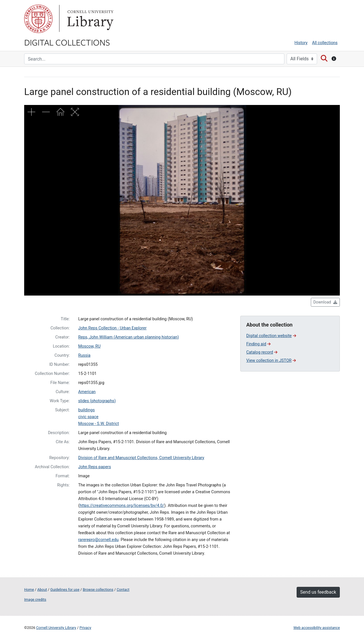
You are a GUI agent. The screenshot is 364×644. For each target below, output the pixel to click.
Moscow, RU (89, 346)
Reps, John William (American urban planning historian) (129, 337)
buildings (86, 410)
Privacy (85, 628)
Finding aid (258, 344)
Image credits (35, 599)
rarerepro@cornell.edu (98, 540)
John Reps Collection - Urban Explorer (112, 328)
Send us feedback (318, 592)
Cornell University (38, 19)
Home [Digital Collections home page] (29, 590)
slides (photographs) (97, 401)
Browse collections (98, 590)
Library (90, 19)
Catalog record (262, 352)
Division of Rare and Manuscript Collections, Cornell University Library (141, 458)
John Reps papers (95, 467)
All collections (325, 43)
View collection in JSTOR (271, 361)
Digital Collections (67, 42)
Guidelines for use (65, 590)
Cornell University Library (56, 628)
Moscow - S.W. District (99, 424)
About (42, 590)
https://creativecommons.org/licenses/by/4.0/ (122, 506)
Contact (123, 590)
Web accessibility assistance (317, 628)
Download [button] (325, 302)
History (301, 43)
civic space (88, 417)
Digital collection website (271, 336)
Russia (84, 355)
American (87, 392)
